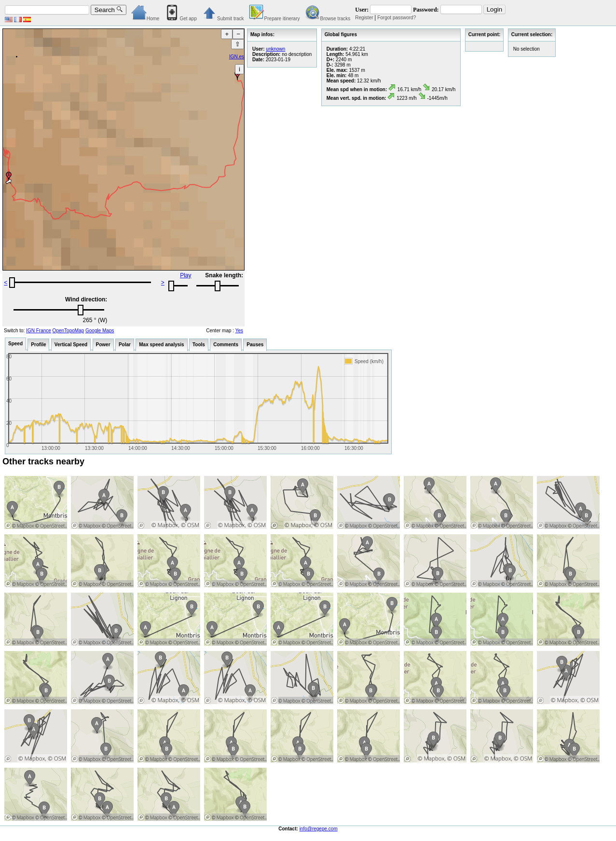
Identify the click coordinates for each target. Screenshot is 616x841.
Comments (226, 345)
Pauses (255, 345)
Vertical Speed (71, 345)
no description (297, 54)
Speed (15, 344)
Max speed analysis (161, 345)
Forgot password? (397, 18)
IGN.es (237, 57)
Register (364, 18)
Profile (38, 345)
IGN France (39, 331)
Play (185, 275)
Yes (239, 331)
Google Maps (100, 331)
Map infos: (262, 34)
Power (103, 345)
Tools (199, 345)
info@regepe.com (319, 829)
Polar (125, 345)
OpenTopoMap (68, 331)
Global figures (341, 34)
